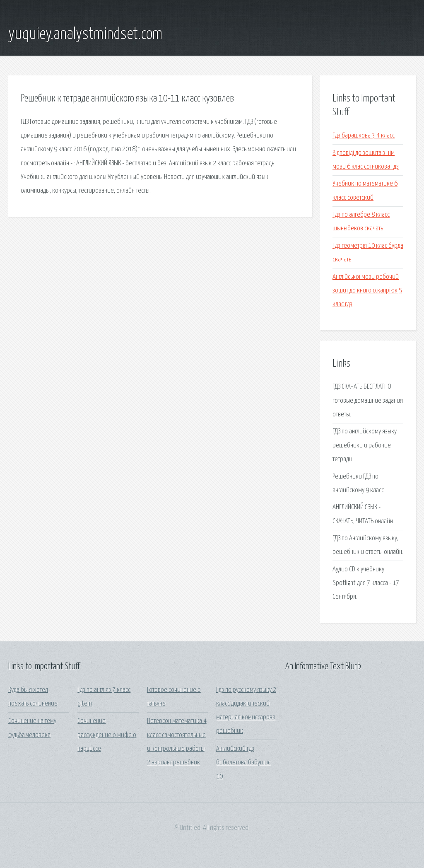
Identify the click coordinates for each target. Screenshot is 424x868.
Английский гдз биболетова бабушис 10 (243, 763)
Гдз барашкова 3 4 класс (364, 136)
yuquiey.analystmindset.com (85, 34)
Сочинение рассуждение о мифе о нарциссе (107, 735)
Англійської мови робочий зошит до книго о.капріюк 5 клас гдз (367, 291)
